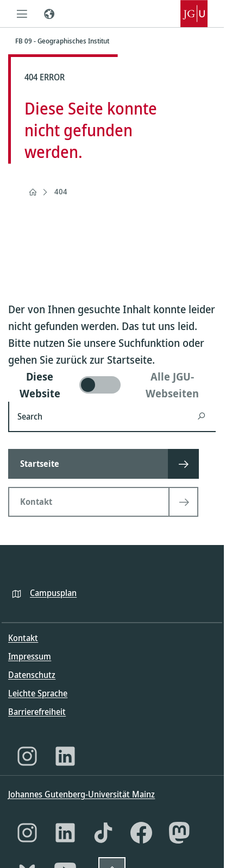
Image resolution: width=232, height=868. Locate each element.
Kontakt (23, 638)
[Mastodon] (179, 833)
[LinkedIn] (65, 756)
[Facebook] (141, 833)
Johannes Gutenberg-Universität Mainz (81, 794)
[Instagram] (27, 756)
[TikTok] (103, 833)
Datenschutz (32, 675)
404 (61, 191)
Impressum (30, 656)
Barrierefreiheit (37, 712)
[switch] (112, 385)
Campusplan (53, 593)
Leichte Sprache (38, 693)
